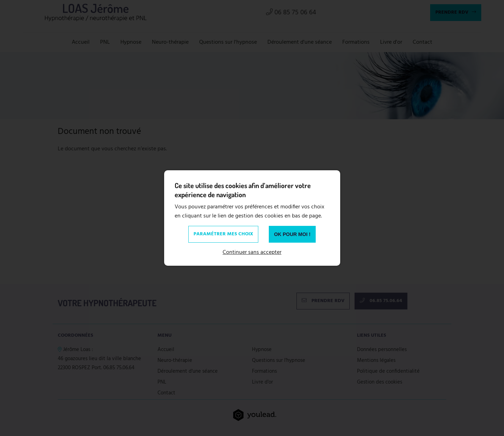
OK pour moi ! (292, 234)
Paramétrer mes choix (223, 234)
